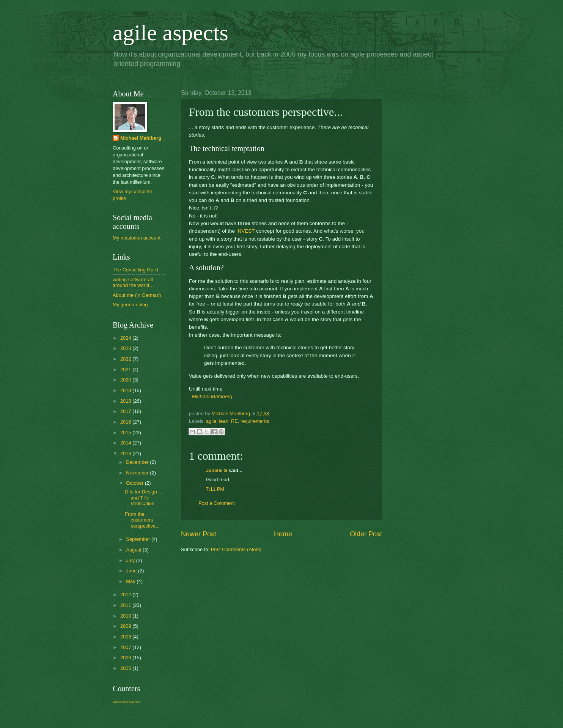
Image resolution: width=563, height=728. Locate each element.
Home (283, 534)
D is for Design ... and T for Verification (144, 498)
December (138, 462)
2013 (126, 453)
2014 (126, 443)
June (132, 571)
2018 (126, 401)
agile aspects (171, 33)
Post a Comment (217, 503)
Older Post (366, 534)
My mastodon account (137, 238)
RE (234, 421)
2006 (126, 658)
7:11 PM (215, 489)
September (139, 539)
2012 (126, 595)
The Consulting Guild (135, 270)
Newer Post (199, 534)
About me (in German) (137, 295)
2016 (126, 422)
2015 (126, 433)
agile (211, 421)
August (134, 550)
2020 (126, 380)
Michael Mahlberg (212, 396)
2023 (126, 348)
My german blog (130, 305)
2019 (126, 390)
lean (223, 421)
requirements (255, 421)
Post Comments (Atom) (236, 549)
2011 (126, 605)
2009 (126, 626)
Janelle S (217, 470)
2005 (126, 668)
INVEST (246, 231)
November (138, 473)
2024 (126, 338)
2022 (126, 359)
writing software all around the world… (133, 282)
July (131, 560)
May (131, 581)
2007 (126, 647)
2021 (126, 370)
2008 (126, 637)
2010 (126, 616)
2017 (126, 411)
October (135, 483)
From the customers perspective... (142, 520)
